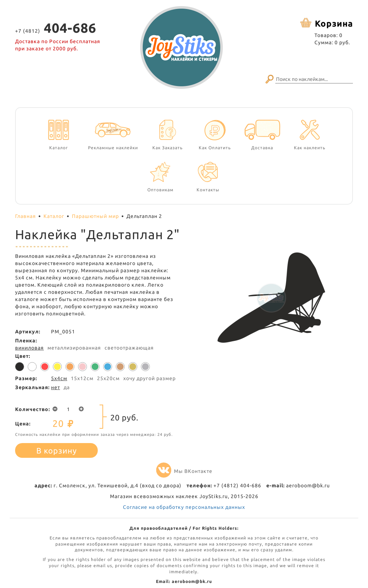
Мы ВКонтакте (184, 471)
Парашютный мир (95, 216)
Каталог (54, 216)
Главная (26, 216)
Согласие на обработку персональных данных (184, 507)
